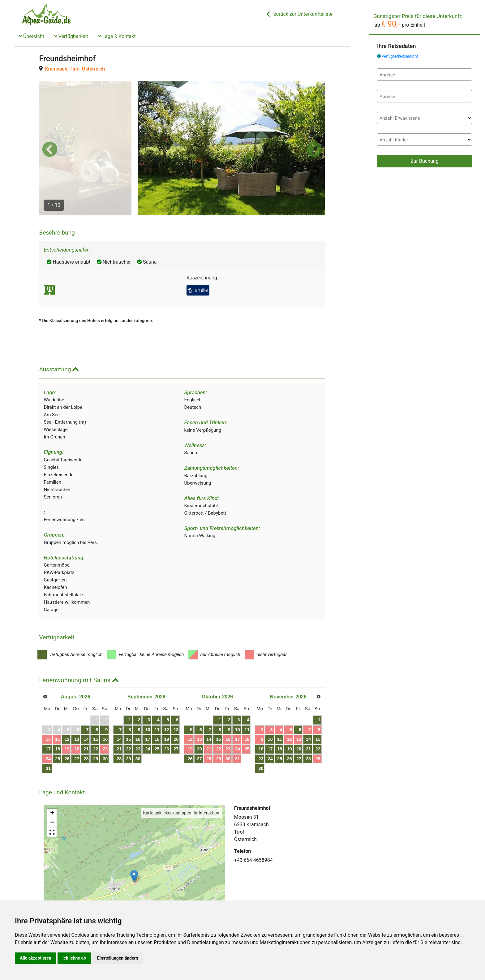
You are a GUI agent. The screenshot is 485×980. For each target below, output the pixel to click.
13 (77, 703)
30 (105, 723)
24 (48, 723)
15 (96, 703)
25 (58, 723)
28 (86, 723)
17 (48, 713)
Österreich (93, 69)
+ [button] (52, 778)
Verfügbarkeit (71, 36)
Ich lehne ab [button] (74, 958)
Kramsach (56, 69)
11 (58, 703)
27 (77, 723)
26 (67, 723)
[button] (50, 131)
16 (105, 703)
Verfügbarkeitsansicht (400, 56)
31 (48, 732)
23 (105, 713)
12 (67, 703)
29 (96, 723)
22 (96, 713)
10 (48, 703)
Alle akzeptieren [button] (36, 958)
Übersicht (32, 36)
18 (58, 713)
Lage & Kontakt (117, 36)
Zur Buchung (424, 161)
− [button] (52, 787)
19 (67, 713)
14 (86, 703)
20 (77, 713)
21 (86, 713)
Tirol (75, 69)
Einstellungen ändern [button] (118, 958)
